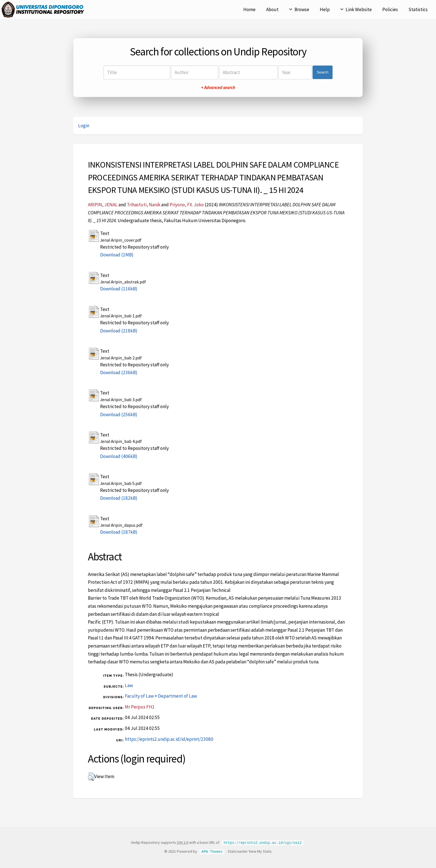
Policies (390, 9)
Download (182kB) (119, 498)
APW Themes (212, 851)
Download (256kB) (119, 415)
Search (323, 72)
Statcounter (238, 851)
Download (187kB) (119, 532)
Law (129, 685)
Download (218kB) (119, 331)
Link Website (359, 9)
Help (325, 9)
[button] (91, 777)
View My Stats (260, 851)
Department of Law (177, 696)
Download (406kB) (119, 456)
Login (84, 126)
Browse (302, 9)
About (272, 9)
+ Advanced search (218, 87)
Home (249, 9)
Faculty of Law (139, 696)
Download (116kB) (119, 289)
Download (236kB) (119, 372)
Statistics (418, 9)
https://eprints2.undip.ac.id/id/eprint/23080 (169, 739)
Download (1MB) (117, 255)
